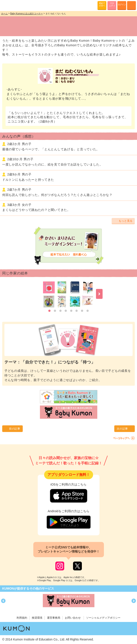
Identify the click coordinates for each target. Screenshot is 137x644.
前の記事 (15, 429)
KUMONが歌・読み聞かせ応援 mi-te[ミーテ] (14, 5)
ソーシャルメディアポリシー (103, 618)
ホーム (4, 14)
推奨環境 (37, 618)
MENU (131, 6)
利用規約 (22, 618)
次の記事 (122, 429)
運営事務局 (54, 618)
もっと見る (126, 221)
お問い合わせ (73, 618)
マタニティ (112, 4)
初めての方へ (102, 4)
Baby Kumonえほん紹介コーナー (27, 14)
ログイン (122, 5)
